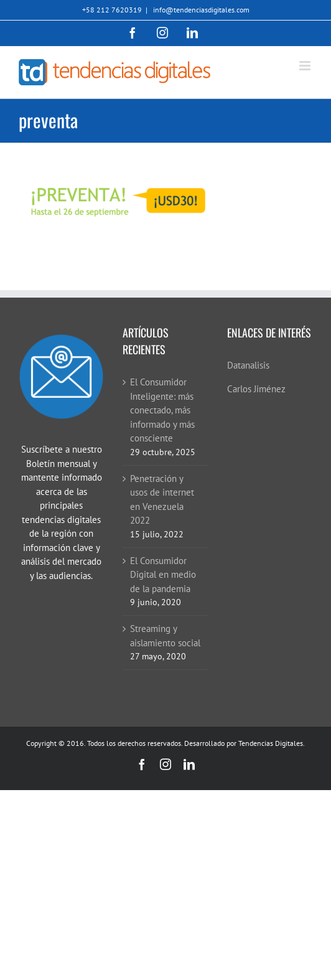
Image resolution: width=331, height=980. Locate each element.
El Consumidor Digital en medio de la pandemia (163, 575)
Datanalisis (248, 365)
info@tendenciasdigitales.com (200, 10)
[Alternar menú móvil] (306, 66)
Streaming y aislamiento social (165, 636)
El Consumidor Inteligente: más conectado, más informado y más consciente (162, 410)
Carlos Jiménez (256, 389)
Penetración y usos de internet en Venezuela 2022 (162, 500)
